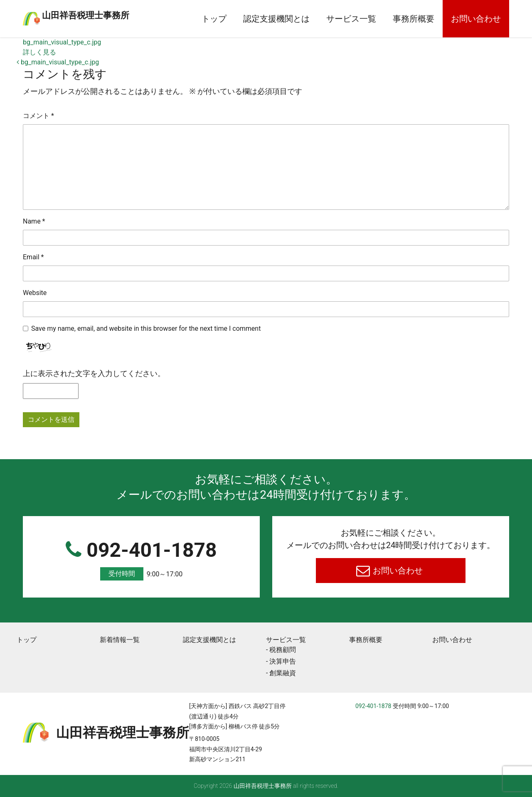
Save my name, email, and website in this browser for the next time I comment (146, 328)
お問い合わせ (476, 19)
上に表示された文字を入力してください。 (94, 373)
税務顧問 (283, 650)
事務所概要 (414, 19)
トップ (214, 19)
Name (34, 221)
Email (33, 257)
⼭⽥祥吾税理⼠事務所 (118, 14)
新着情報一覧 (120, 640)
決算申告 (283, 661)
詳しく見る (39, 52)
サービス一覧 (351, 19)
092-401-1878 (141, 560)
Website (35, 293)
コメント (38, 116)
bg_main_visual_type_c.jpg (62, 42)
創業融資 (283, 673)
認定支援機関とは (276, 19)
